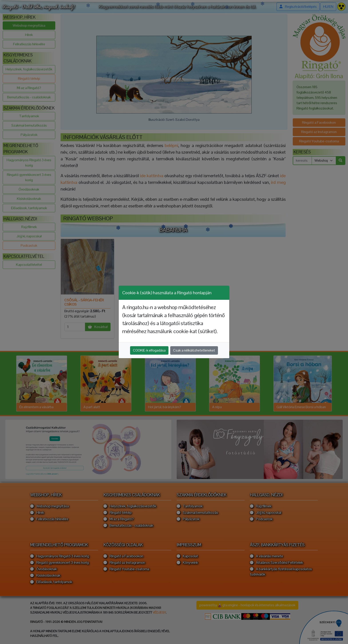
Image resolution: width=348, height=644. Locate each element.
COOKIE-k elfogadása (149, 350)
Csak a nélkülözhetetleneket (194, 350)
